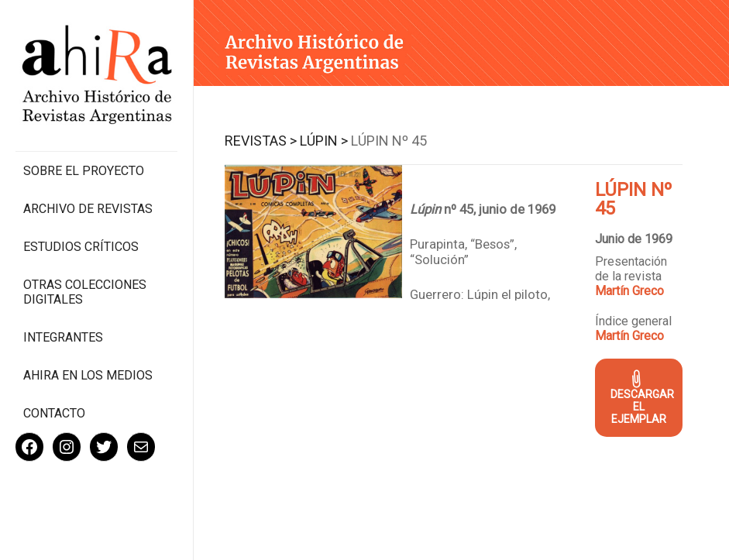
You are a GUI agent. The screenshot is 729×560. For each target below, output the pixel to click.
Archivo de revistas (88, 209)
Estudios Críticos (81, 247)
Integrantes (63, 337)
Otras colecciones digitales (85, 292)
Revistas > (261, 141)
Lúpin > (324, 141)
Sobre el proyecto (84, 171)
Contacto (54, 413)
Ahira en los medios (88, 375)
